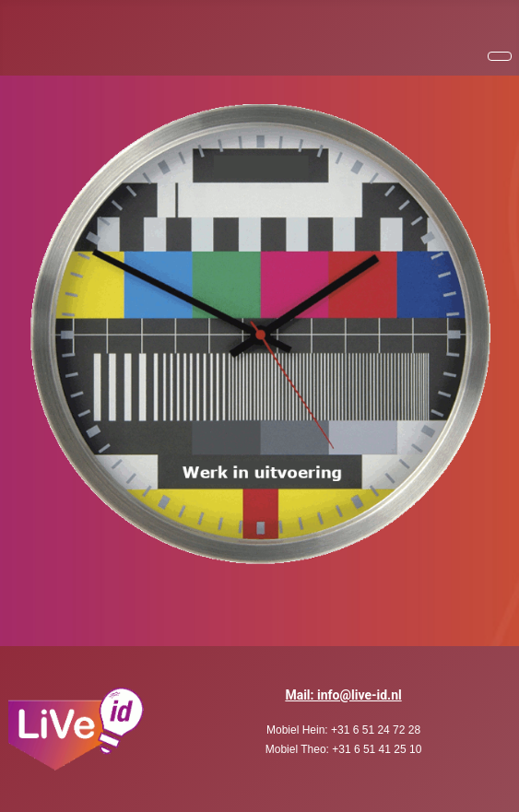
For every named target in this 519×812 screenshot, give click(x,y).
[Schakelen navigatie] (500, 56)
